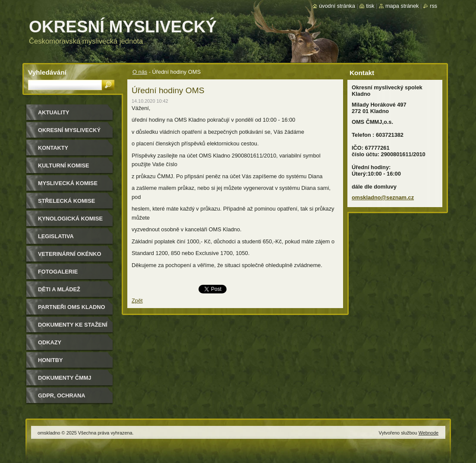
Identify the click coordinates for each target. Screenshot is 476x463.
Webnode (429, 433)
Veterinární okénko (69, 254)
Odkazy (50, 342)
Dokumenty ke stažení (73, 325)
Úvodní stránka (337, 6)
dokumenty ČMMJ (65, 378)
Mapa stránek (402, 6)
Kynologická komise (70, 219)
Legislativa (56, 236)
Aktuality (54, 112)
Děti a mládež (59, 289)
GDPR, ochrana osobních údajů (63, 398)
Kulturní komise (63, 165)
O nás (140, 72)
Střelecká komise (66, 201)
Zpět (137, 301)
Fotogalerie (58, 272)
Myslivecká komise (68, 183)
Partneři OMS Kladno (71, 307)
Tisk (370, 6)
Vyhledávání (47, 72)
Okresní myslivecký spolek (69, 133)
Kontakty (53, 148)
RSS (433, 6)
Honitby (50, 360)
